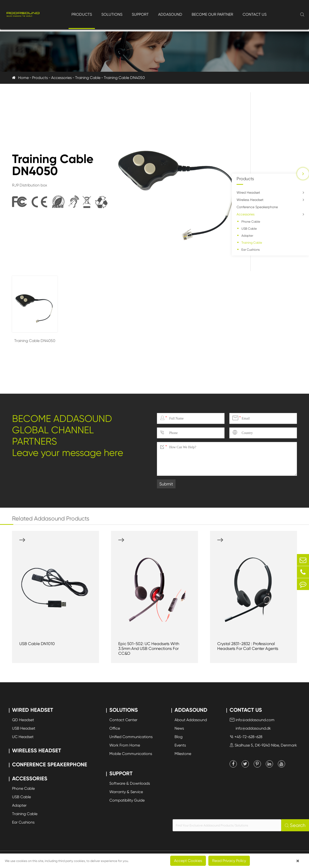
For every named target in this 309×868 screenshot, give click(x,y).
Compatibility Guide (127, 800)
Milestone (183, 754)
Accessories (61, 78)
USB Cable (249, 229)
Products (82, 14)
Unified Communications (131, 737)
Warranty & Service (126, 792)
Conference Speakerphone (257, 207)
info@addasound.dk (250, 728)
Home (23, 78)
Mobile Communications (131, 754)
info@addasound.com (252, 720)
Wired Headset (248, 192)
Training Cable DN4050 (124, 78)
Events (180, 745)
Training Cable (88, 78)
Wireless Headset (250, 200)
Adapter (247, 236)
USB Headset (24, 728)
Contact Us (255, 14)
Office (115, 728)
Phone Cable (251, 222)
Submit (166, 484)
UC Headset (23, 737)
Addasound (170, 14)
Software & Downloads (130, 783)
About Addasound (191, 720)
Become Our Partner (212, 14)
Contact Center (123, 720)
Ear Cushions (251, 250)
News (179, 728)
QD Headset (23, 720)
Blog (179, 737)
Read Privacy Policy (229, 861)
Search (295, 825)
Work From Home (125, 745)
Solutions (112, 14)
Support (140, 14)
